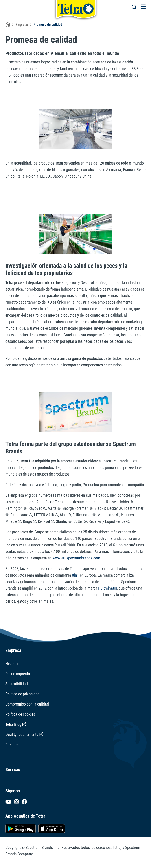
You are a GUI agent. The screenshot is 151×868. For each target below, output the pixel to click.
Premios (12, 745)
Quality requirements (24, 734)
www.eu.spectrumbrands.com (76, 558)
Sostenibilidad (17, 684)
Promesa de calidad (48, 25)
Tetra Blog (16, 724)
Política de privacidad (22, 694)
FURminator (108, 588)
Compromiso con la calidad (27, 704)
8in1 (75, 575)
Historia (12, 664)
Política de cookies (20, 714)
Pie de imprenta (18, 674)
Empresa (22, 25)
